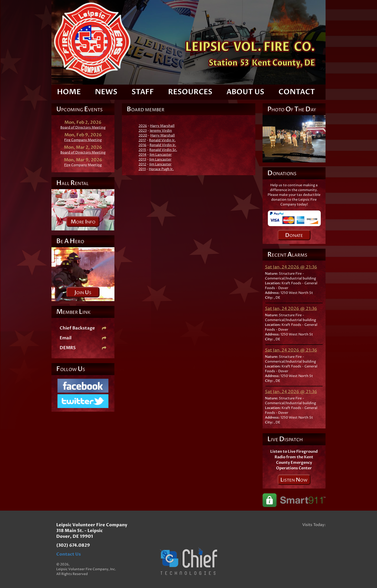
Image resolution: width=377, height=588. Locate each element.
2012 (142, 164)
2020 (143, 135)
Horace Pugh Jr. (161, 169)
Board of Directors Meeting (83, 127)
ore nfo (83, 222)
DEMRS (83, 348)
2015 (142, 150)
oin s (83, 292)
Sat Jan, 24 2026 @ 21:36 (291, 267)
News (106, 92)
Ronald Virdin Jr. (162, 140)
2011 (142, 169)
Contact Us (69, 554)
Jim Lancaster (161, 155)
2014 (142, 155)
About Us (245, 92)
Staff (143, 92)
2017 (142, 140)
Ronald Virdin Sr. (163, 150)
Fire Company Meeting (83, 140)
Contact (297, 92)
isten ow (294, 480)
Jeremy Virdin (161, 131)
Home (69, 92)
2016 (142, 145)
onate (294, 235)
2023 (143, 131)
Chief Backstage (83, 328)
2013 (142, 159)
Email (83, 338)
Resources (190, 92)
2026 (143, 126)
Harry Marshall (162, 126)
